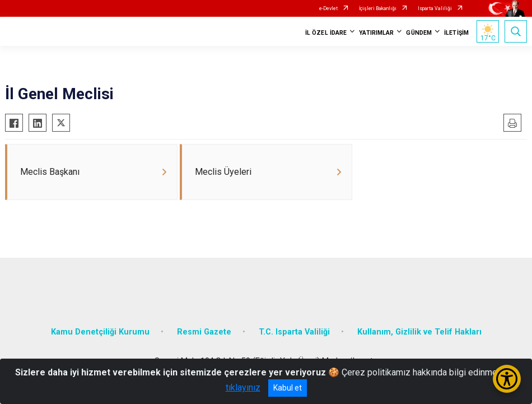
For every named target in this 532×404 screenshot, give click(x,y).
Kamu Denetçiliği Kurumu (100, 332)
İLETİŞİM (456, 33)
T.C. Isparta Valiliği (294, 332)
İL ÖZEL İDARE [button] (326, 33)
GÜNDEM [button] (419, 33)
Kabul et (288, 388)
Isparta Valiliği (435, 8)
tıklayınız (243, 387)
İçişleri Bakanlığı (378, 8)
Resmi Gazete (204, 332)
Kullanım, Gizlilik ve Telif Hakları (419, 332)
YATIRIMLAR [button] (376, 33)
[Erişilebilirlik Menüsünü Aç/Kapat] (507, 379)
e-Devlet (328, 8)
